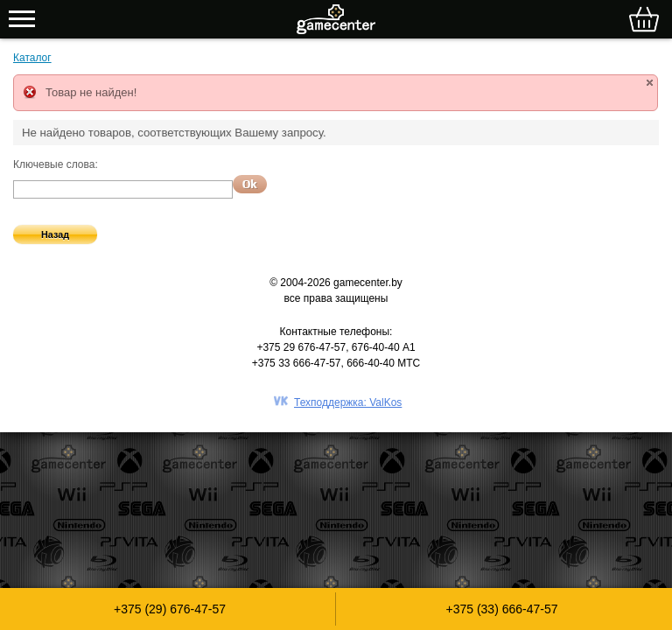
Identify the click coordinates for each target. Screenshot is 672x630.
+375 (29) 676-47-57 (170, 609)
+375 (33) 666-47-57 (501, 609)
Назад (55, 234)
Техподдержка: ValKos (348, 402)
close (650, 83)
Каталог (32, 58)
